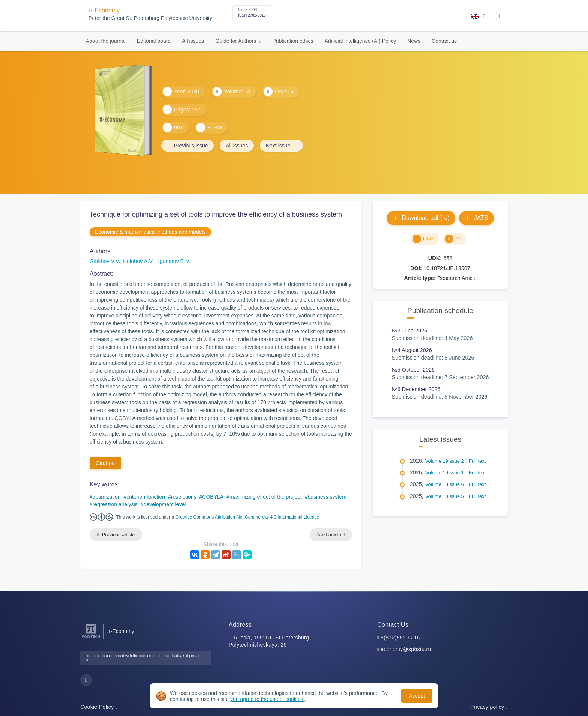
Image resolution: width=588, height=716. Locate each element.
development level (164, 504)
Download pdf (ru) (421, 218)
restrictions (184, 497)
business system (327, 497)
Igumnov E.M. (175, 261)
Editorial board (154, 41)
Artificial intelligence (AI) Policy (360, 41)
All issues (193, 41)
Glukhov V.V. (105, 261)
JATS (476, 218)
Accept (417, 696)
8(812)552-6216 (400, 638)
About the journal (106, 41)
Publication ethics (293, 41)
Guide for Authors (236, 41)
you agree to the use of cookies (267, 699)
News (414, 41)
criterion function (146, 497)
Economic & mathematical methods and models (150, 232)
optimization (107, 497)
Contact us (444, 41)
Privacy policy (489, 707)
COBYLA (213, 497)
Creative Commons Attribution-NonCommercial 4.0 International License (247, 517)
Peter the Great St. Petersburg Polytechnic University (150, 18)
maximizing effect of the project (266, 497)
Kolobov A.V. (139, 261)
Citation (105, 463)
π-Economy (104, 10)
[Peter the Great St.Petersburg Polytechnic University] (91, 638)
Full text (476, 461)
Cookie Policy (99, 707)
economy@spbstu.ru (406, 650)
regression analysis (115, 504)
